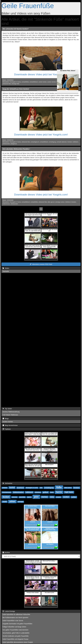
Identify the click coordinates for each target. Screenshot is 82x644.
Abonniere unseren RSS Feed (41, 264)
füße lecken (68, 488)
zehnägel (21, 502)
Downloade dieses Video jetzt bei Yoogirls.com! (41, 74)
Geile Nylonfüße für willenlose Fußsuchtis (16, 614)
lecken (6, 497)
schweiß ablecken (62, 142)
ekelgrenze (14, 144)
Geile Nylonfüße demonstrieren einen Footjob (18, 642)
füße (59, 487)
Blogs (6, 419)
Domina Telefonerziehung (11, 412)
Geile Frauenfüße (28, 6)
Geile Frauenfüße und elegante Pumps (15, 639)
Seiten (6, 268)
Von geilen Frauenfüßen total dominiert (15, 630)
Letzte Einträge (9, 611)
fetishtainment (7, 492)
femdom (70, 142)
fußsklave (38, 492)
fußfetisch (76, 142)
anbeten (5, 488)
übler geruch (51, 202)
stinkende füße (7, 84)
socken (66, 497)
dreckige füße (15, 84)
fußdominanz (6, 204)
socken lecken (43, 82)
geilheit (46, 492)
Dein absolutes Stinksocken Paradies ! (16, 149)
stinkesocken (6, 144)
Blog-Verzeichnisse (10, 425)
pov (36, 497)
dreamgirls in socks (32, 488)
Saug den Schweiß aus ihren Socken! (16, 89)
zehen (12, 501)
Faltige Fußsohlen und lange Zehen (14, 627)
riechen (45, 497)
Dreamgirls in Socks (15, 82)
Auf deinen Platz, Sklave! (68, 65)
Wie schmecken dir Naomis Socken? (16, 29)
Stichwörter (7, 483)
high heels (69, 492)
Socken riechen (8, 422)
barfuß (12, 488)
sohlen (74, 497)
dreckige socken (60, 202)
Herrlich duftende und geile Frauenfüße (16, 636)
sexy (52, 497)
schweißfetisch (34, 82)
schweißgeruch (35, 142)
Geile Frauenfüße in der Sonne (13, 621)
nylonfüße (22, 497)
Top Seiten (7, 409)
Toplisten (7, 429)
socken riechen (52, 82)
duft (41, 488)
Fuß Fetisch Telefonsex (10, 415)
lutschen (14, 497)
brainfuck (20, 488)
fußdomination (18, 492)
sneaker (59, 497)
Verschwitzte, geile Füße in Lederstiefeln (16, 633)
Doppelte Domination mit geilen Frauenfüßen (17, 624)
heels (52, 492)
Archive (6, 553)
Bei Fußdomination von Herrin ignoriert (15, 618)
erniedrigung (52, 142)
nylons (29, 497)
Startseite (6, 271)
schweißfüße (25, 82)
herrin (59, 492)
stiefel (4, 502)
